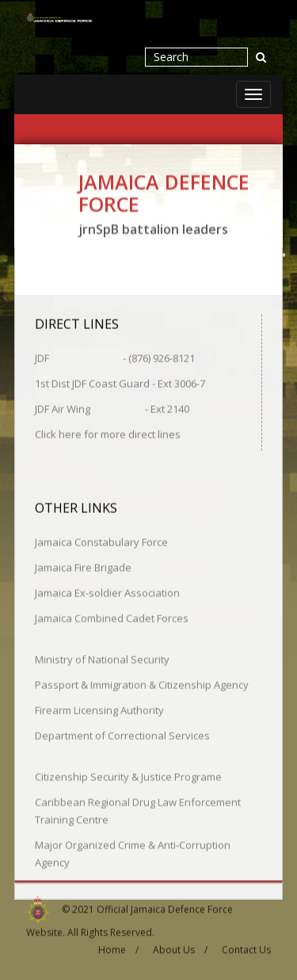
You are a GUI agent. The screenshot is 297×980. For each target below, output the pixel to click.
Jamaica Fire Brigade (83, 566)
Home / (118, 946)
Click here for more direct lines (108, 433)
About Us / (180, 946)
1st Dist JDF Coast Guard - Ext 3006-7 (120, 382)
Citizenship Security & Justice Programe (128, 775)
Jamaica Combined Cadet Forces (112, 617)
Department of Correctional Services (122, 734)
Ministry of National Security (102, 658)
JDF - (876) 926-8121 (115, 357)
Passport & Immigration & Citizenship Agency (142, 683)
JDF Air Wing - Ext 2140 (112, 408)
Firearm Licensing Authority (99, 709)
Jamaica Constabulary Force (101, 541)
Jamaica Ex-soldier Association (107, 591)
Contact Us (246, 946)
